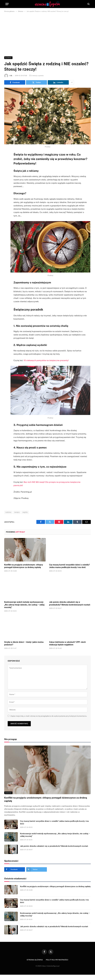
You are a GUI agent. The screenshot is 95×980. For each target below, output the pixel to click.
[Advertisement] (47, 34)
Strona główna (35, 960)
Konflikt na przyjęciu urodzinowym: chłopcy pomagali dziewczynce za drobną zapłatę (24, 566)
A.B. (11, 76)
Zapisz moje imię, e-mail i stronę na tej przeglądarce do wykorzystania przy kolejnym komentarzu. (49, 716)
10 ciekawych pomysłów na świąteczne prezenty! (46, 360)
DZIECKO (8, 793)
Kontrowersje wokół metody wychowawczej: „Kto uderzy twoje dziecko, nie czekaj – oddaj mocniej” (24, 605)
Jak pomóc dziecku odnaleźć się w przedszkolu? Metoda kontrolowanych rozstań (70, 603)
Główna (8, 58)
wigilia (25, 512)
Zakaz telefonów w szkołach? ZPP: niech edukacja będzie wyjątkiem (67, 643)
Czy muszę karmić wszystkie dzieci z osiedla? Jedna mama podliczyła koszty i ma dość (69, 566)
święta (17, 512)
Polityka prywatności (57, 960)
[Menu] (7, 4)
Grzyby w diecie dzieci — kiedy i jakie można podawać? (24, 643)
